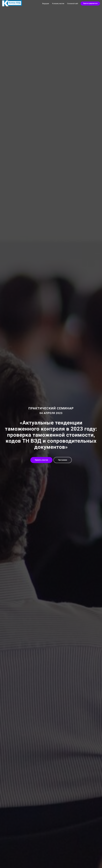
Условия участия (58, 4)
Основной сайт (73, 4)
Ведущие (46, 4)
